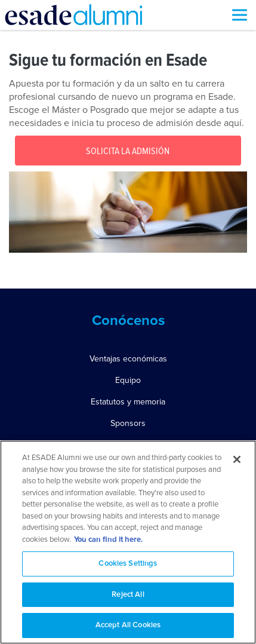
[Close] (237, 459)
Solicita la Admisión (128, 151)
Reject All (128, 595)
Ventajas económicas (128, 359)
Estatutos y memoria (128, 402)
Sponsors (128, 423)
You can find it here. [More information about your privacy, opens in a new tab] (108, 540)
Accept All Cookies (128, 625)
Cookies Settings (128, 564)
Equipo (128, 380)
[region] (128, 542)
